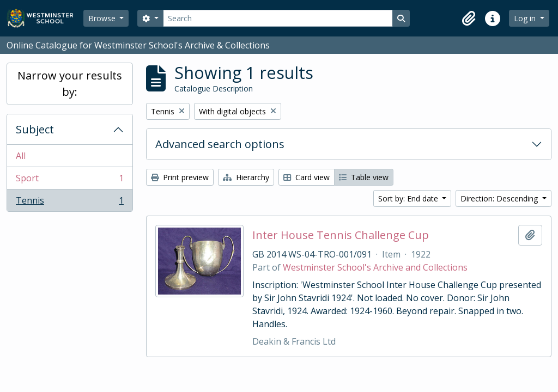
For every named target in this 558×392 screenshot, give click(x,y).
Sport (69, 180)
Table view (364, 177)
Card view (307, 177)
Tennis (69, 203)
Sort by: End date (409, 198)
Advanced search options (220, 144)
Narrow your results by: (70, 84)
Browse (103, 18)
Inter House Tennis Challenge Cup (341, 235)
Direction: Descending (500, 198)
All (21, 156)
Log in (526, 18)
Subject (35, 129)
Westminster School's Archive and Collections (375, 267)
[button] (469, 19)
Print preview (180, 177)
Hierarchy (246, 177)
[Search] (278, 18)
